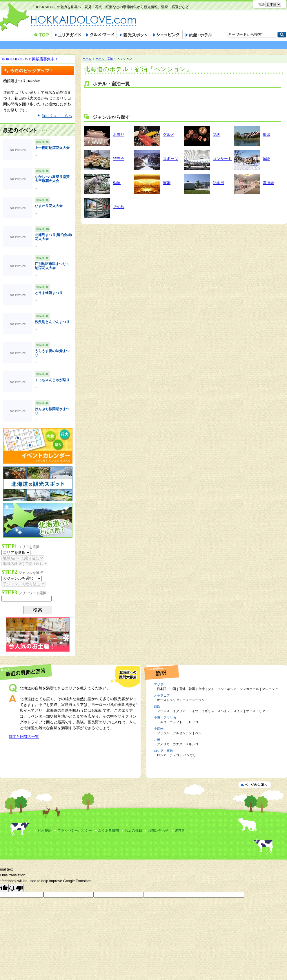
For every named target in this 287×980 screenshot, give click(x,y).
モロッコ (192, 722)
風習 (266, 135)
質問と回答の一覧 (24, 737)
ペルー (200, 733)
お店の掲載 (133, 831)
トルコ (162, 722)
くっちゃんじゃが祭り (52, 380)
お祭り (119, 135)
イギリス (208, 711)
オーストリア (256, 711)
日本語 (162, 689)
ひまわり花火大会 (49, 206)
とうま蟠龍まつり (49, 293)
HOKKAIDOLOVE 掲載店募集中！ (30, 59)
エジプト (176, 722)
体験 (266, 159)
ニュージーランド (195, 700)
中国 (173, 689)
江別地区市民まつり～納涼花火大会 (52, 266)
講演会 (268, 183)
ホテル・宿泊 (104, 59)
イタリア (179, 711)
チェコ (174, 755)
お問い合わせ (158, 831)
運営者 (180, 831)
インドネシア (227, 689)
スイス (238, 711)
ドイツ (194, 711)
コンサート (222, 159)
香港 (182, 689)
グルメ (169, 135)
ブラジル (163, 733)
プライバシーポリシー (75, 831)
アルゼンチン (182, 733)
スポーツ (170, 159)
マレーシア (270, 689)
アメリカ (163, 744)
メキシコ (192, 744)
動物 (117, 183)
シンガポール (249, 689)
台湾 (201, 689)
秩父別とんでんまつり (52, 322)
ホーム (87, 59)
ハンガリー (191, 755)
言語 (261, 4)
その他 (119, 207)
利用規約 (45, 831)
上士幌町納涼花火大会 (52, 148)
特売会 (119, 159)
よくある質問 (108, 831)
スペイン (224, 711)
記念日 (218, 183)
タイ (211, 689)
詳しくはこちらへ (57, 116)
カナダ (178, 744)
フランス (163, 711)
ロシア (162, 755)
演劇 (167, 183)
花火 (217, 135)
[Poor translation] (16, 888)
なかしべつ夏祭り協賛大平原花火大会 (52, 179)
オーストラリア (168, 700)
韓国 (192, 689)
